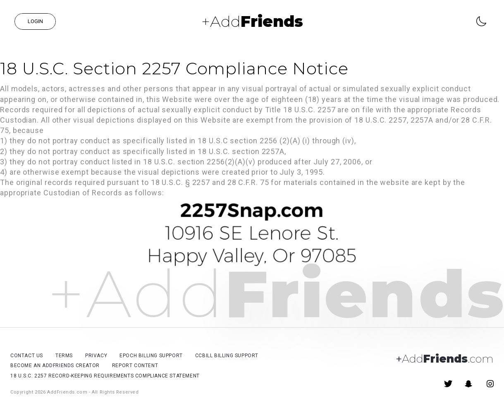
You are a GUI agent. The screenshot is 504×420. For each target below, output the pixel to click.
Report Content (135, 365)
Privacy (96, 356)
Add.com (445, 359)
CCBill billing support (227, 356)
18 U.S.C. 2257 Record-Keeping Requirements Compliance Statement (105, 376)
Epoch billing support (151, 356)
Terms (64, 356)
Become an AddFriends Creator (55, 365)
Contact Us (27, 356)
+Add (252, 21)
